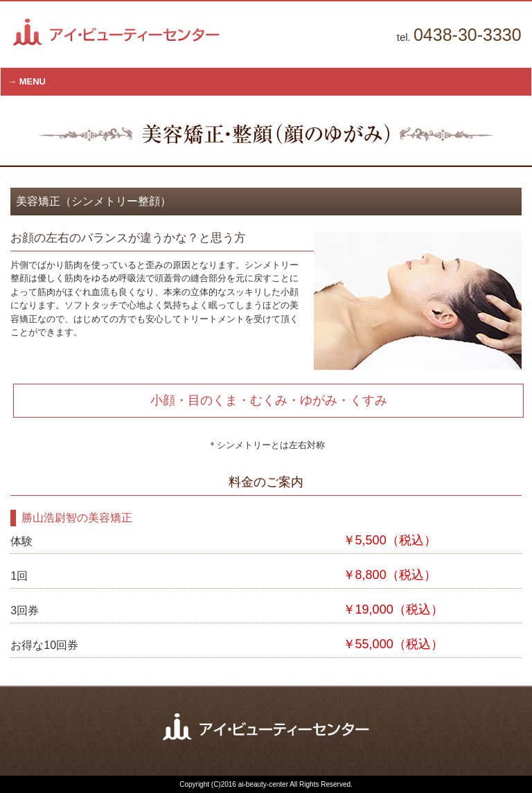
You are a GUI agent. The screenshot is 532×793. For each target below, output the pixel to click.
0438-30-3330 (468, 35)
